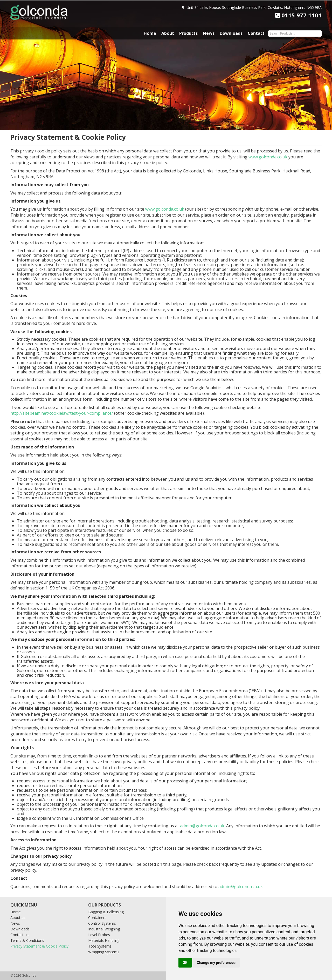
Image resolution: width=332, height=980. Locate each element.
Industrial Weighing (104, 929)
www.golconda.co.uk (268, 157)
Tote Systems (100, 946)
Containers (97, 918)
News (209, 33)
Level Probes (99, 935)
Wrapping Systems (104, 952)
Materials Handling (104, 940)
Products (188, 33)
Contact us (19, 935)
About (168, 33)
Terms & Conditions (27, 940)
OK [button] (185, 963)
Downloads (231, 33)
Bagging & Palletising (106, 912)
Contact (256, 33)
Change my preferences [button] (216, 963)
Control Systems (102, 923)
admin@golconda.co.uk (202, 826)
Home (150, 33)
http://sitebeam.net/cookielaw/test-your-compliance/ (62, 413)
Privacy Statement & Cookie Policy (39, 946)
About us (18, 918)
